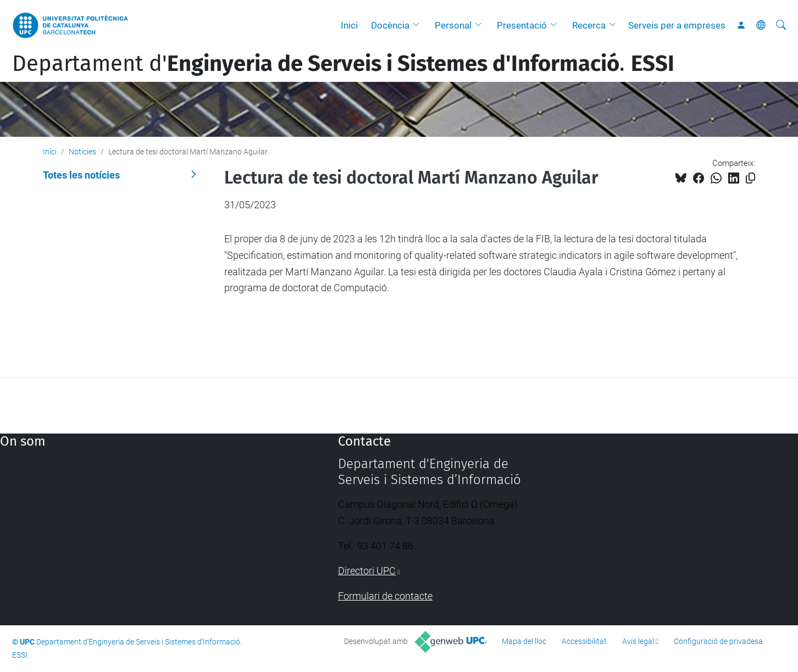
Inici (349, 25)
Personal (453, 25)
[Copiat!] (750, 178)
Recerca (589, 25)
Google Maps (129, 538)
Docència (390, 25)
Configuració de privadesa (718, 641)
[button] (419, 25)
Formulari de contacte (385, 596)
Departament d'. (343, 64)
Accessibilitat (584, 641)
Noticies (82, 152)
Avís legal (638, 641)
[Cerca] (781, 25)
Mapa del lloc (524, 641)
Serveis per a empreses (677, 25)
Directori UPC (367, 571)
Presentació (522, 25)
